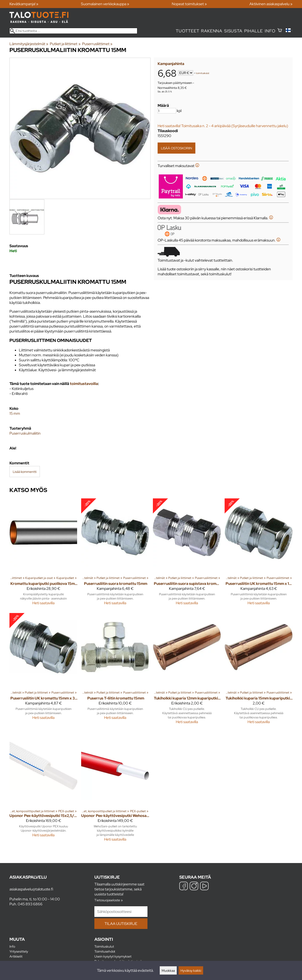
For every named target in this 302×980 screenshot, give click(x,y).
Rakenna (212, 31)
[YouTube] (204, 887)
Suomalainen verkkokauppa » (105, 4)
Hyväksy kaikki (191, 970)
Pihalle (254, 31)
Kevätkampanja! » (24, 4)
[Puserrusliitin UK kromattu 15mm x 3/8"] (43, 671)
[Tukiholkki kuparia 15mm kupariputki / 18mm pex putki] (259, 671)
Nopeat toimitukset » (189, 4)
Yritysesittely (19, 951)
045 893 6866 (30, 904)
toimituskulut (203, 73)
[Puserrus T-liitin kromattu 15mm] (115, 671)
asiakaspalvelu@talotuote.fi (31, 889)
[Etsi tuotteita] (73, 31)
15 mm (15, 413)
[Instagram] (194, 887)
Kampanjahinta (171, 64)
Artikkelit (16, 956)
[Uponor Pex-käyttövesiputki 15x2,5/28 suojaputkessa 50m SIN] (43, 789)
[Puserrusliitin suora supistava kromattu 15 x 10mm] (187, 554)
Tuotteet (187, 31)
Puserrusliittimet (97, 44)
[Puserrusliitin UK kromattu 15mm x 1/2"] (259, 554)
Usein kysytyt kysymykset (113, 956)
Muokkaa (168, 970)
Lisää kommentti (25, 472)
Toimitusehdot (105, 951)
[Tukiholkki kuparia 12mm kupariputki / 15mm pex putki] (187, 671)
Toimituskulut (104, 946)
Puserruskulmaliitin (25, 433)
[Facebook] (184, 887)
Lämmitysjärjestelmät (29, 44)
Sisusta (233, 31)
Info (270, 31)
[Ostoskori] (280, 31)
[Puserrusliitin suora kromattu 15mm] (115, 554)
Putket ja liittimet (65, 44)
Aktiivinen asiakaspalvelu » (271, 4)
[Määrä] (167, 111)
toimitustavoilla (84, 384)
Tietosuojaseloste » (109, 900)
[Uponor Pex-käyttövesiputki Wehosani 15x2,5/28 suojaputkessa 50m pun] (115, 789)
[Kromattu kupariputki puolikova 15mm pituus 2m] (43, 554)
